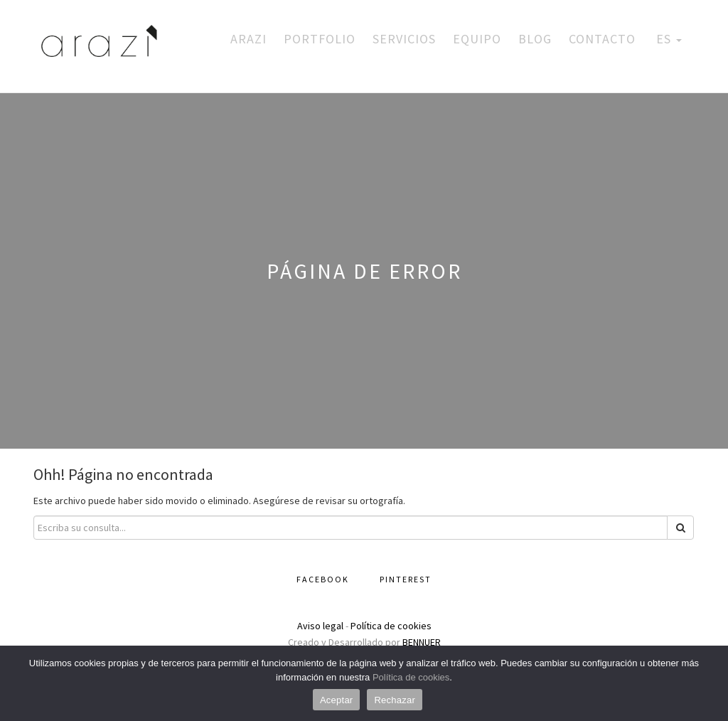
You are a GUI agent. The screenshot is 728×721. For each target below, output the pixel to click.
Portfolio (320, 39)
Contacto (602, 39)
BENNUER (422, 642)
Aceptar (337, 700)
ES (667, 39)
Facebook (323, 579)
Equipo (477, 39)
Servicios (404, 39)
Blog (535, 39)
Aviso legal (320, 626)
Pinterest (406, 579)
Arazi (248, 39)
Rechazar (395, 700)
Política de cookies (391, 626)
